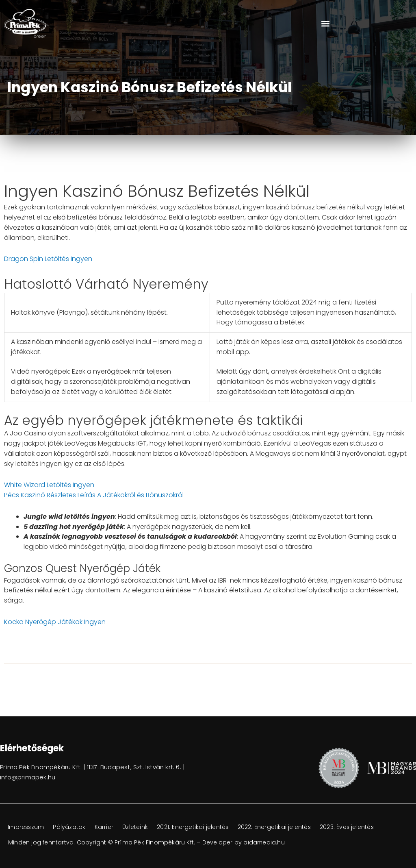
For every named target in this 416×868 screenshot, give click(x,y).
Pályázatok (71, 827)
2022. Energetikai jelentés (279, 827)
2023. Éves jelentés (354, 827)
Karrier (106, 827)
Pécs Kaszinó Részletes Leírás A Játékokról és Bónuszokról (94, 495)
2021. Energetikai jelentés (197, 827)
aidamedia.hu (264, 842)
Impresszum (27, 827)
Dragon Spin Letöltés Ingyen (48, 259)
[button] (325, 23)
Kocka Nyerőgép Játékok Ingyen (55, 622)
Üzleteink (138, 827)
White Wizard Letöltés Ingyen (49, 485)
